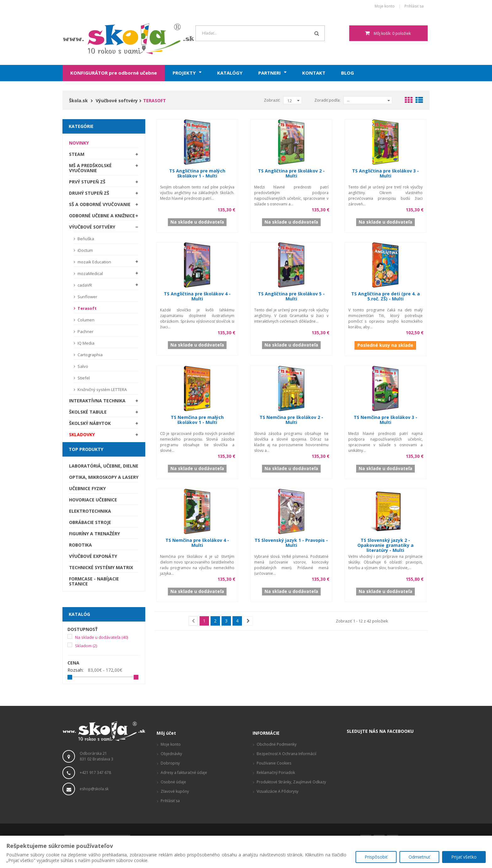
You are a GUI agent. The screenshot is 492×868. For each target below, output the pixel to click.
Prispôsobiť (375, 857)
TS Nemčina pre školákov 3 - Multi (385, 420)
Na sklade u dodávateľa (102, 637)
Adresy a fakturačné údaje (184, 773)
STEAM (77, 154)
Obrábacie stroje (90, 522)
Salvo (82, 366)
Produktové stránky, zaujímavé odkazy (291, 782)
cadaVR (84, 285)
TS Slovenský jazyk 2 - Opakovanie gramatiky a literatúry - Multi (385, 545)
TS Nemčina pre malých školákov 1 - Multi (197, 420)
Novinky (79, 143)
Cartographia (90, 355)
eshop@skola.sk (94, 789)
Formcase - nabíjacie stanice (94, 581)
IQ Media (86, 343)
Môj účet (166, 733)
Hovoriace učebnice (93, 500)
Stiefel (83, 378)
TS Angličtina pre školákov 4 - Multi (197, 296)
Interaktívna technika (97, 401)
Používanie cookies (274, 763)
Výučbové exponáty (93, 556)
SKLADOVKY (82, 434)
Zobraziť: (272, 100)
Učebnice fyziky (87, 488)
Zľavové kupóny (175, 791)
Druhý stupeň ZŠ (89, 193)
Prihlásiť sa (414, 6)
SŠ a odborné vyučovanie (100, 204)
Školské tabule (88, 412)
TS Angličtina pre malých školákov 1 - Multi (197, 173)
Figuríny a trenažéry (94, 534)
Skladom (86, 646)
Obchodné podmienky (277, 744)
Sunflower (87, 297)
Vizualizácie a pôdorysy (278, 791)
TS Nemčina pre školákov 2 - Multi (291, 420)
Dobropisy (170, 763)
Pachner (85, 331)
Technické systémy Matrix (101, 567)
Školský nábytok (90, 423)
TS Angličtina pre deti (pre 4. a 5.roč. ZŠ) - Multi (385, 296)
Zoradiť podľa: (327, 100)
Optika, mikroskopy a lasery (104, 477)
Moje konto (385, 6)
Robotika (80, 545)
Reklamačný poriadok (276, 773)
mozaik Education (94, 262)
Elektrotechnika (90, 511)
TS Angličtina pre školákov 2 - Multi (291, 173)
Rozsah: (75, 670)
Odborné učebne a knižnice (102, 216)
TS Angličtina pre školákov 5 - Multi (291, 296)
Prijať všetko (464, 857)
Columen (86, 320)
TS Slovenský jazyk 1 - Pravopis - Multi (291, 543)
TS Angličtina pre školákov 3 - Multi (385, 173)
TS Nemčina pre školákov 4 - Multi (197, 543)
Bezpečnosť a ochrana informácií (286, 754)
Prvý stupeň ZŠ (87, 182)
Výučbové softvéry (92, 227)
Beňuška (85, 239)
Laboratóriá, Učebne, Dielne (104, 466)
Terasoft (87, 308)
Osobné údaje (173, 782)
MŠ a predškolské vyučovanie (90, 168)
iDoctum (85, 250)
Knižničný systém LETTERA (102, 389)
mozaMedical (90, 273)
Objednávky (171, 754)
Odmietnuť (419, 857)
